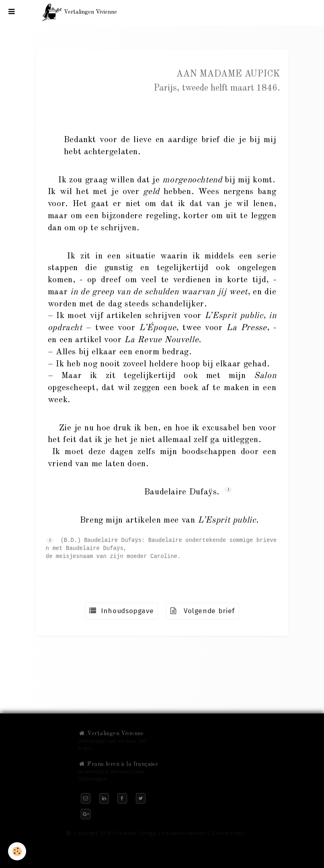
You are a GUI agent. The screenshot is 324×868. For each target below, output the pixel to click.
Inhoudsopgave (121, 611)
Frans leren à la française (118, 764)
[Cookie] (17, 851)
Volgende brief (203, 611)
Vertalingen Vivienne (111, 734)
